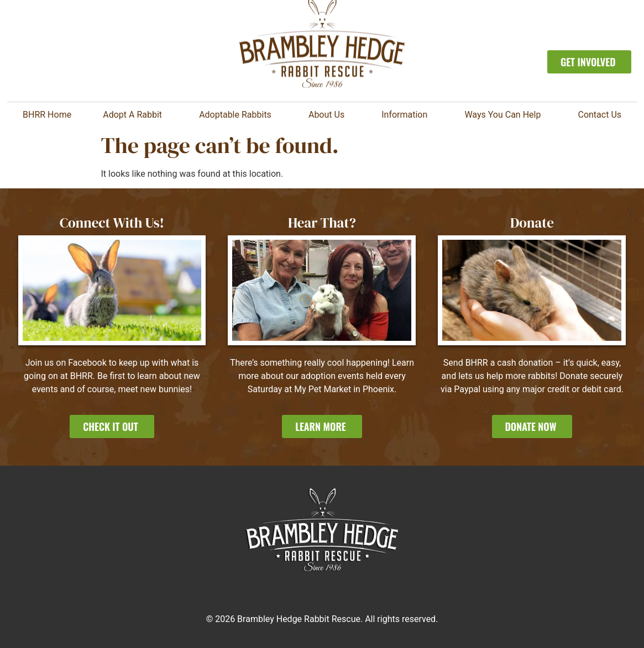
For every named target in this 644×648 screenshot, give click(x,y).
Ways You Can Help (505, 115)
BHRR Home (47, 115)
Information (407, 115)
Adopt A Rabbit (135, 115)
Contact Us (600, 115)
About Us (329, 115)
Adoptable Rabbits (238, 115)
